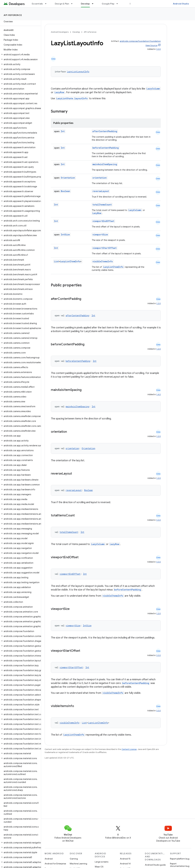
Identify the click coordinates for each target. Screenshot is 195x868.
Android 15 (125, 859)
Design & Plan (62, 4)
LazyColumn (153, 89)
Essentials (37, 4)
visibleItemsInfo (103, 261)
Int (63, 131)
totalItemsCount (102, 205)
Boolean (65, 191)
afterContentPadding (105, 131)
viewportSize (100, 235)
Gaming (74, 859)
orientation (100, 178)
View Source (151, 45)
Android (49, 859)
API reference (13, 15)
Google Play (108, 4)
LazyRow (59, 92)
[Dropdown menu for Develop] (94, 4)
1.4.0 (159, 394)
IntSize (65, 235)
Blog (132, 4)
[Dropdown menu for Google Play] (119, 4)
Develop (76, 32)
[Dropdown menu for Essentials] (47, 4)
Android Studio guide (155, 865)
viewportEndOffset (103, 221)
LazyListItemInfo (70, 261)
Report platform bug (180, 859)
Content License (129, 749)
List (57, 261)
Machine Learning (78, 864)
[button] (20, 55)
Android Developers (60, 32)
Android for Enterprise (55, 864)
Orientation (68, 178)
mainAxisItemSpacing (105, 164)
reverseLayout (101, 191)
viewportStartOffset (105, 248)
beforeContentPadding (106, 148)
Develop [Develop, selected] (85, 4)
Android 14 (125, 864)
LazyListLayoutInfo (78, 72)
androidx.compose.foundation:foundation (140, 41)
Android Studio (181, 4)
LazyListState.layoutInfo (72, 98)
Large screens (102, 862)
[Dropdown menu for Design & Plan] (73, 4)
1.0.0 (158, 49)
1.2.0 (159, 303)
